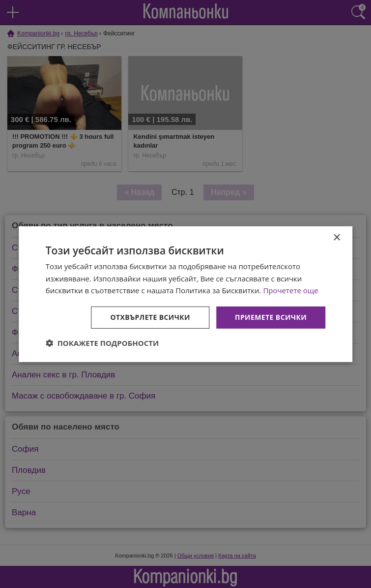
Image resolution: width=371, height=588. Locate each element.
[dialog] (186, 294)
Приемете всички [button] (271, 317)
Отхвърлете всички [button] (150, 317)
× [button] (336, 237)
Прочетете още (290, 290)
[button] (102, 343)
